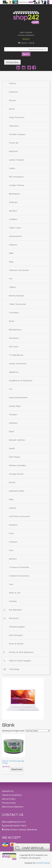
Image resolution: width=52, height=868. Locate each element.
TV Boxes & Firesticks (19, 567)
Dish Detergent (16, 635)
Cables (12, 168)
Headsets (13, 525)
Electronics (14, 618)
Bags (11, 262)
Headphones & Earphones (21, 381)
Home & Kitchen (16, 644)
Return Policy (9, 799)
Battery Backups (17, 296)
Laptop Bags (15, 406)
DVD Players (15, 457)
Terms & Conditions (12, 795)
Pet (11, 279)
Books (12, 321)
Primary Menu (12, 62)
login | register (26, 32)
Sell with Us (8, 791)
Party (11, 533)
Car (11, 389)
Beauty (12, 483)
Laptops (13, 508)
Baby (11, 499)
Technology (14, 669)
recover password (26, 35)
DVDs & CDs (15, 593)
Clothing (13, 601)
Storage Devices (16, 474)
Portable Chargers (17, 134)
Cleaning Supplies (17, 627)
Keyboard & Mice (17, 491)
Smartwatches (15, 236)
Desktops (13, 202)
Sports (12, 109)
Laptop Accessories (18, 364)
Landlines (13, 219)
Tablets (12, 287)
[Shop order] (38, 731)
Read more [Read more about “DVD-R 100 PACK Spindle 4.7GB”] (17, 769)
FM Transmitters (16, 177)
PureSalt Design (43, 863)
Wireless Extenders (18, 466)
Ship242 (26, 39)
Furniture (13, 542)
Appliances (14, 372)
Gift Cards (14, 347)
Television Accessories (19, 270)
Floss (11, 550)
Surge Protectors (17, 117)
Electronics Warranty (13, 807)
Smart (12, 432)
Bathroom (13, 151)
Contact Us (13, 815)
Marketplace (14, 194)
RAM (11, 253)
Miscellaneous (15, 330)
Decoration (14, 338)
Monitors (13, 559)
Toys (11, 584)
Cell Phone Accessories (19, 516)
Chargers (13, 415)
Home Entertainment (18, 398)
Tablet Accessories (18, 304)
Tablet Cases (15, 228)
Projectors (14, 92)
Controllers (14, 313)
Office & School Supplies (20, 661)
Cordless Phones (17, 185)
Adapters (13, 245)
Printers (13, 84)
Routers (13, 100)
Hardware (13, 423)
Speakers (13, 211)
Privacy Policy (9, 803)
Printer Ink (14, 143)
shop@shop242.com (15, 822)
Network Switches (17, 440)
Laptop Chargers (17, 160)
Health (12, 449)
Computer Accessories (19, 576)
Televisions (14, 126)
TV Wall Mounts (16, 355)
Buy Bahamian (15, 610)
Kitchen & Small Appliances (21, 652)
